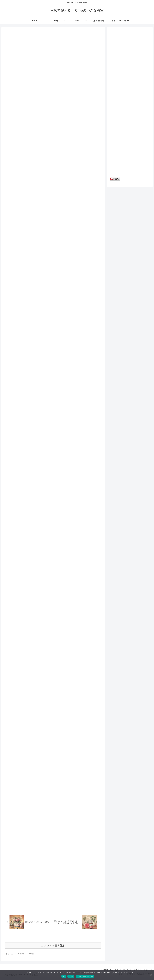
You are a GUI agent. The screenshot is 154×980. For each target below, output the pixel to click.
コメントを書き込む (53, 948)
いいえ (71, 976)
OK (64, 976)
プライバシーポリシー (85, 976)
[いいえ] (151, 975)
